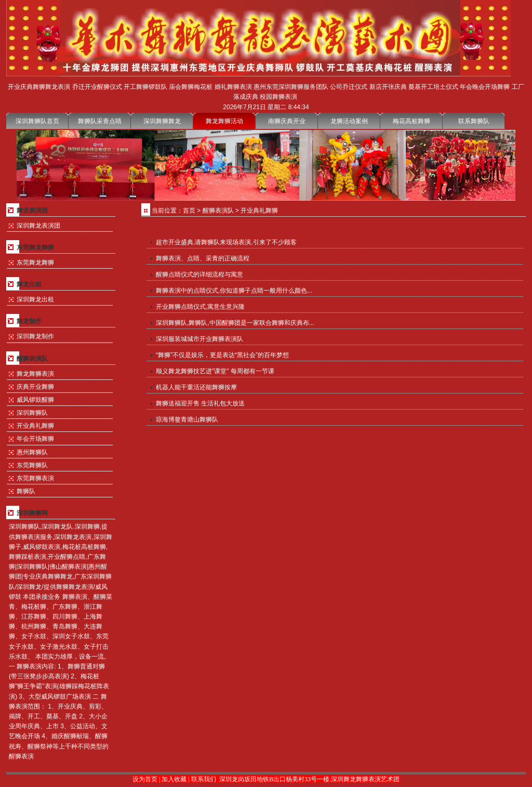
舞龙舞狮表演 (35, 374)
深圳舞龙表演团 (38, 226)
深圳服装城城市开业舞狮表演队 (199, 339)
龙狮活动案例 (349, 121)
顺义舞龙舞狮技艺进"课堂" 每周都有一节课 (215, 371)
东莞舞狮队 (32, 465)
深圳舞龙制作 (35, 336)
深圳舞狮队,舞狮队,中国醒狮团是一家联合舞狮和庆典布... (235, 323)
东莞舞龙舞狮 (35, 263)
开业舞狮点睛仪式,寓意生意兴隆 (200, 307)
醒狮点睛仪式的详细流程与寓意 (199, 274)
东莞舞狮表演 (35, 478)
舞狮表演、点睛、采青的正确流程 (203, 258)
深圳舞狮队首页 (37, 121)
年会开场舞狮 (35, 439)
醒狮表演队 (218, 211)
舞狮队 (26, 491)
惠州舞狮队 (32, 452)
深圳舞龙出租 (35, 299)
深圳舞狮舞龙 (162, 121)
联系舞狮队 (474, 121)
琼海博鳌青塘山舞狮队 (187, 419)
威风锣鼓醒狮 (35, 400)
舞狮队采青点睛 (100, 121)
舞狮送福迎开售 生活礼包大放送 (200, 403)
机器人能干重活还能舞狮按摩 (196, 387)
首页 (189, 211)
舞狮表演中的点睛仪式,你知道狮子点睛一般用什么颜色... (234, 291)
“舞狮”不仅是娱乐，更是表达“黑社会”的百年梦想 (222, 355)
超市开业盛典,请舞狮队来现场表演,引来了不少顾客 (226, 242)
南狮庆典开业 (287, 121)
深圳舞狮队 (32, 413)
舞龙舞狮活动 (224, 121)
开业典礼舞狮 (35, 426)
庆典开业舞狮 (35, 387)
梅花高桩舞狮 (411, 121)
